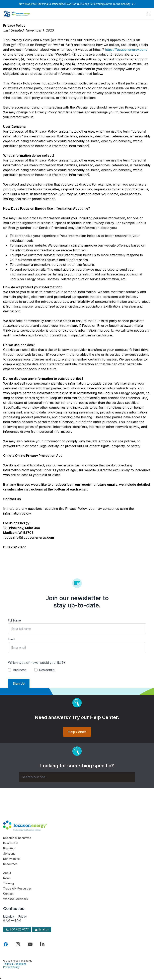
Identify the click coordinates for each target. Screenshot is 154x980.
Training (9, 883)
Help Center (77, 732)
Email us (42, 929)
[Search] (77, 777)
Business (9, 848)
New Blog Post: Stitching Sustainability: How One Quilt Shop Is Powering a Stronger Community (77, 4)
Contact (8, 894)
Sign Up (19, 683)
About (7, 873)
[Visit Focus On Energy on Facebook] (6, 944)
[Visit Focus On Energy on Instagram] (18, 944)
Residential (10, 843)
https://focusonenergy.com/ (126, 50)
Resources (10, 864)
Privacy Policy (11, 967)
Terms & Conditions (15, 964)
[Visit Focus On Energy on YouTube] (30, 944)
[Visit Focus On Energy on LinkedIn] (42, 944)
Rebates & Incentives (17, 838)
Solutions (9, 854)
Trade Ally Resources (17, 888)
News (7, 878)
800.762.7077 (17, 929)
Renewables (11, 859)
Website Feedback (16, 899)
